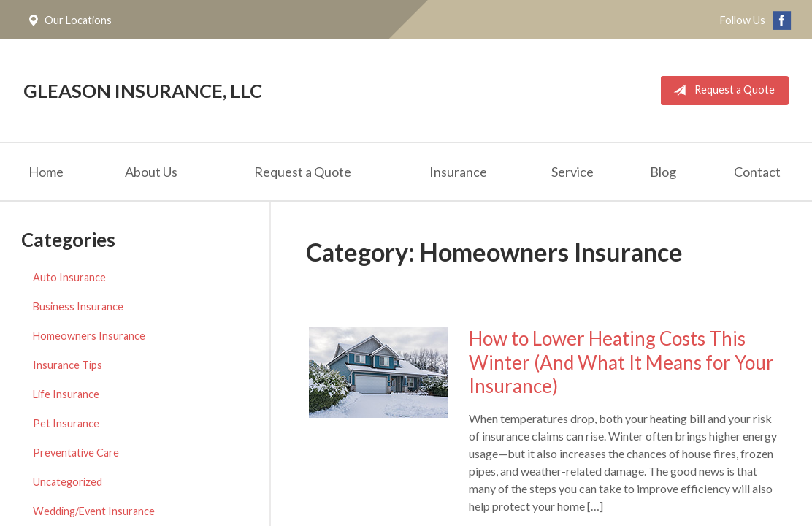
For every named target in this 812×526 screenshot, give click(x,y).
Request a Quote (721, 91)
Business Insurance (78, 306)
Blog (663, 172)
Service (572, 172)
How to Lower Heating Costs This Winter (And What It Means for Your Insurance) (621, 362)
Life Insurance (66, 394)
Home (46, 172)
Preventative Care (76, 453)
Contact (757, 172)
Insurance (458, 172)
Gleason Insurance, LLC (143, 91)
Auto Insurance (69, 277)
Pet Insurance (66, 423)
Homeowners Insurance (89, 336)
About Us (151, 172)
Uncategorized (68, 482)
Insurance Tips (68, 365)
